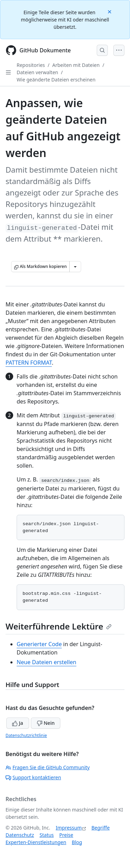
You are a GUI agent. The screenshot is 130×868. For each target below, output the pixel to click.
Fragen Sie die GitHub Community (48, 767)
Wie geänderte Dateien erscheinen (56, 80)
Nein (46, 723)
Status (47, 835)
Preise (66, 835)
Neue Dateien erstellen (46, 662)
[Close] (110, 11)
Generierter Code (39, 644)
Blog (77, 842)
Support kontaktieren (33, 777)
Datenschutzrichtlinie (26, 735)
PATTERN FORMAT (29, 363)
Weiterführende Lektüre (59, 626)
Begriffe (101, 828)
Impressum (69, 828)
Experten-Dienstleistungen (36, 842)
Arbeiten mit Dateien (76, 65)
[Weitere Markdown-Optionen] (75, 267)
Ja (18, 723)
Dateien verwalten (37, 72)
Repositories (31, 65)
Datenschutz (20, 835)
